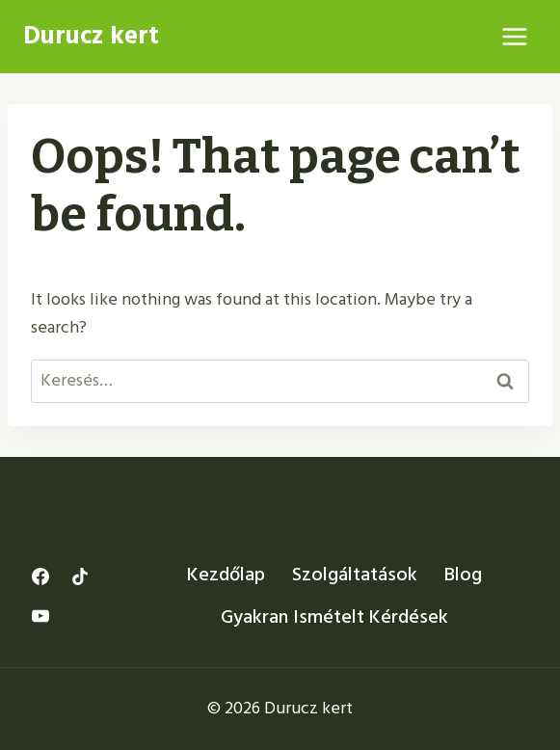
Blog (463, 575)
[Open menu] (514, 36)
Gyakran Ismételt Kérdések (334, 617)
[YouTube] (40, 616)
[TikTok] (80, 576)
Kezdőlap (226, 575)
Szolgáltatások (355, 575)
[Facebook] (40, 576)
